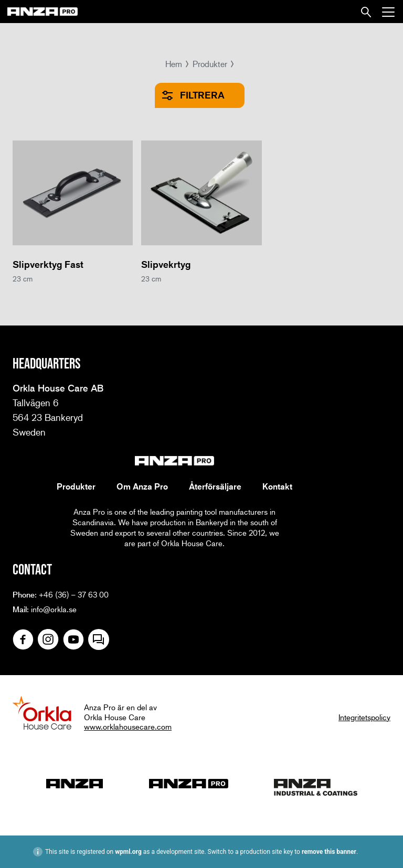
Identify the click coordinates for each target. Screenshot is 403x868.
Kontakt (277, 486)
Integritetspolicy (364, 717)
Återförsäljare (215, 486)
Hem (174, 64)
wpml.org (128, 852)
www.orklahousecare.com (128, 726)
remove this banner (329, 852)
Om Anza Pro (142, 486)
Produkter (210, 64)
